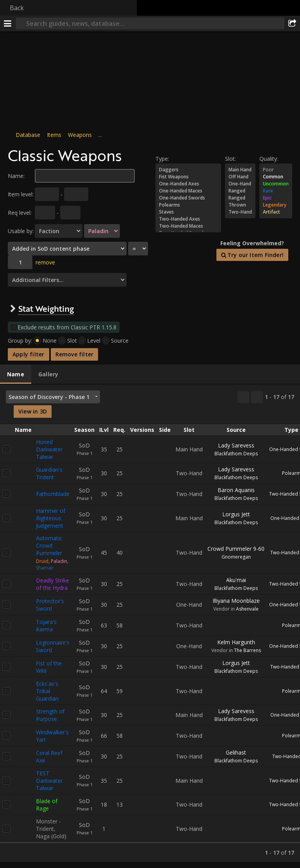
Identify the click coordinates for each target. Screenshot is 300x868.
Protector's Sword (50, 605)
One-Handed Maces (188, 191)
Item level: (21, 194)
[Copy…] (243, 397)
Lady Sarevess (236, 445)
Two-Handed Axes (188, 219)
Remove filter (75, 354)
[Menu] (8, 23)
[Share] (292, 23)
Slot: (230, 159)
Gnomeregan (236, 557)
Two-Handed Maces (188, 226)
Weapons (80, 135)
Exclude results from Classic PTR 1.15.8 (67, 327)
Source (120, 341)
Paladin (59, 561)
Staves (188, 212)
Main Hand (240, 170)
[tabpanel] (150, 623)
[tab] (16, 374)
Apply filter (29, 354)
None (50, 341)
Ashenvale (247, 609)
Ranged (240, 191)
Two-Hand (240, 212)
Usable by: (21, 231)
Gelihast (236, 752)
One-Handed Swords (188, 198)
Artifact (276, 212)
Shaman (45, 568)
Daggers (188, 170)
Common (276, 177)
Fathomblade (53, 494)
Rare (276, 191)
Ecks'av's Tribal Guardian (47, 691)
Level (94, 341)
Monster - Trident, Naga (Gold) (51, 829)
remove (45, 262)
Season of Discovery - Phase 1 (49, 397)
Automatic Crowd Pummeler (49, 545)
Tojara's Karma (46, 625)
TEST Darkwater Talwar (49, 781)
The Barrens (247, 650)
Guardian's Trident (49, 473)
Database (28, 135)
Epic (276, 198)
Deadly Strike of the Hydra (53, 584)
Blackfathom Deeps (236, 454)
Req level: (20, 213)
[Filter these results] (257, 397)
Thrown (240, 205)
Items (54, 135)
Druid (42, 561)
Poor (276, 170)
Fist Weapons (188, 177)
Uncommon (276, 184)
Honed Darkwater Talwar (49, 449)
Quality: (269, 159)
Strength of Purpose (50, 715)
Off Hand (240, 177)
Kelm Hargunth (236, 642)
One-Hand (240, 184)
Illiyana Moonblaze (236, 601)
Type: (162, 159)
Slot (72, 341)
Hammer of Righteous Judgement (51, 518)
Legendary (276, 205)
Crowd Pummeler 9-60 (236, 549)
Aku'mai (236, 580)
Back (17, 8)
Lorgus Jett (236, 514)
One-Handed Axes (188, 184)
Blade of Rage (47, 805)
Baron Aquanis (236, 490)
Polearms (188, 205)
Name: (16, 176)
